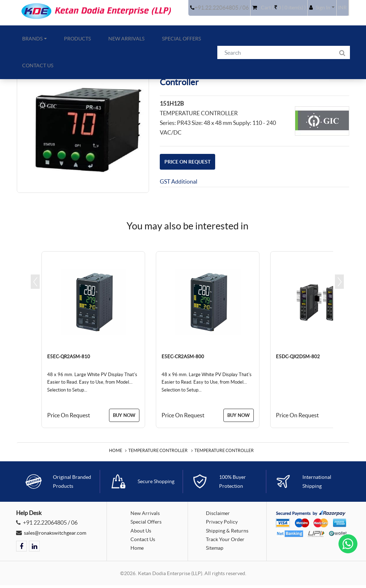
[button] (316, 12)
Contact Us (193, 42)
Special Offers (150, 42)
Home (116, 453)
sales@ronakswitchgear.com (58, 534)
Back (336, 75)
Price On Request (192, 161)
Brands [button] (28, 42)
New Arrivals (105, 42)
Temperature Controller (158, 453)
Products (64, 42)
